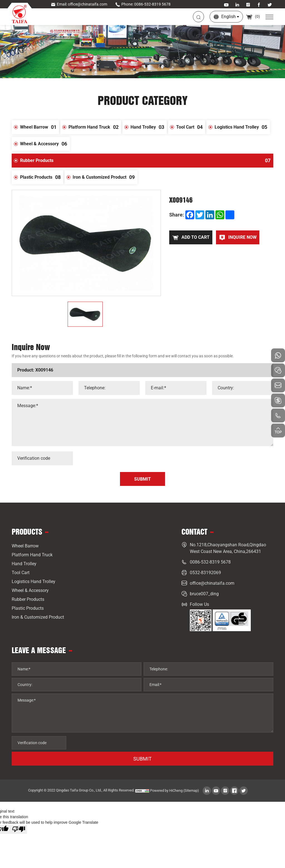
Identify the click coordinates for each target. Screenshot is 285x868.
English (229, 17)
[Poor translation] (19, 829)
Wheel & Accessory (45, 144)
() (253, 16)
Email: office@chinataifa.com (79, 4)
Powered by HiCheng (166, 790)
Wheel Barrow (40, 127)
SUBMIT (142, 759)
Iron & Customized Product (105, 177)
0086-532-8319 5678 (210, 562)
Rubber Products (147, 161)
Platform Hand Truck (95, 127)
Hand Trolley (149, 127)
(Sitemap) (191, 790)
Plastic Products (42, 177)
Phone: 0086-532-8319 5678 (143, 4)
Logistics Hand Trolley (242, 127)
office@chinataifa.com (212, 583)
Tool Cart (191, 127)
